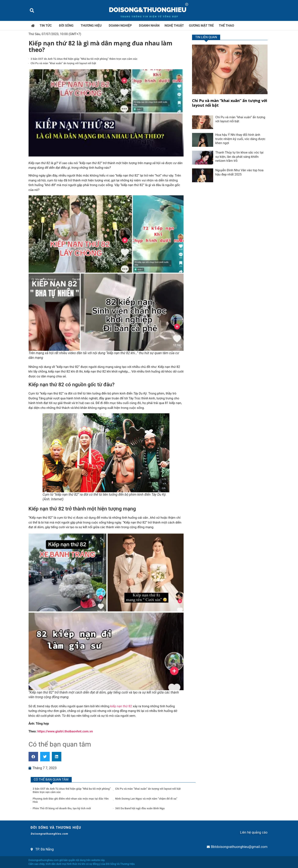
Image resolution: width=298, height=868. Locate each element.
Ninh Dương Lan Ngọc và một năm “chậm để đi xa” (146, 799)
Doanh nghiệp (121, 26)
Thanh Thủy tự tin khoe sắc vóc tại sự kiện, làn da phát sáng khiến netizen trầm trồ (239, 157)
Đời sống (67, 26)
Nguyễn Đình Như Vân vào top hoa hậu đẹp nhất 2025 (239, 172)
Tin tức (47, 26)
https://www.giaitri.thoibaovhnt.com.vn (65, 731)
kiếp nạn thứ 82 (121, 706)
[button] (32, 10)
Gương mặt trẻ (201, 26)
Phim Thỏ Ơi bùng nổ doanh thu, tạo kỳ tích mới (62, 808)
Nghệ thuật (174, 26)
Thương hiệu (92, 26)
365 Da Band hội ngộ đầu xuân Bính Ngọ (140, 808)
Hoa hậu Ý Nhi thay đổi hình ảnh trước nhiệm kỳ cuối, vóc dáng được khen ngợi (240, 139)
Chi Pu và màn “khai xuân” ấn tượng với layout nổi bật (63, 63)
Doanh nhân (149, 26)
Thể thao (227, 26)
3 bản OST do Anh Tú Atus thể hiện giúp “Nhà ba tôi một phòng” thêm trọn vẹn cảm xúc (84, 59)
